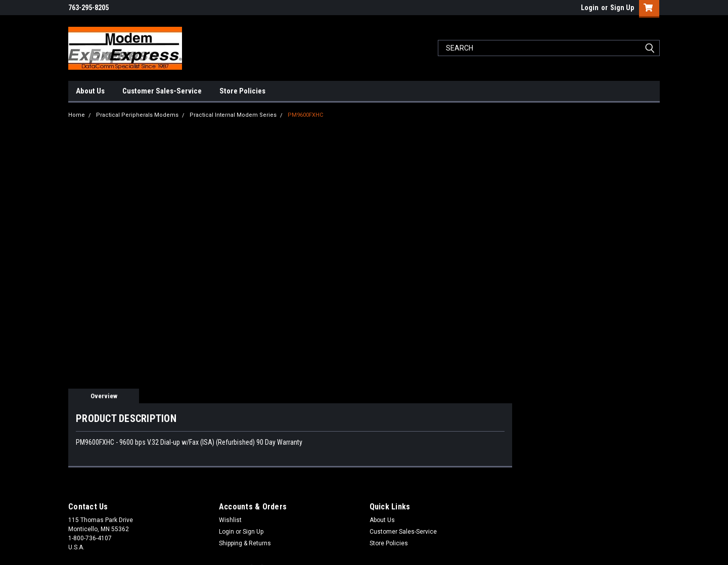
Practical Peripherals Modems (137, 115)
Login (590, 8)
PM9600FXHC (305, 115)
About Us (90, 91)
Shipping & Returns (245, 543)
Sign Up (622, 8)
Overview (104, 396)
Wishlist (230, 520)
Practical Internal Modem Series (233, 115)
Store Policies (242, 91)
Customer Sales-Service (162, 91)
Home (77, 115)
